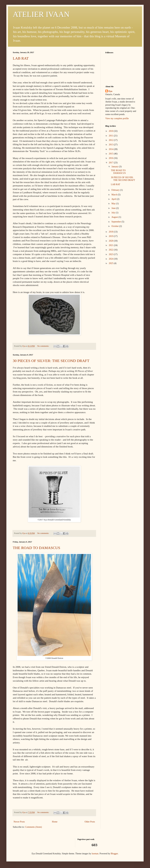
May (114, 204)
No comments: (43, 346)
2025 (111, 263)
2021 (111, 245)
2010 (111, 131)
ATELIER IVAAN (41, 14)
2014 (111, 149)
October (115, 226)
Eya (110, 91)
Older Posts (90, 822)
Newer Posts (19, 822)
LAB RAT (21, 58)
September (116, 222)
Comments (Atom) (33, 827)
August (115, 217)
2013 (111, 145)
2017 (111, 163)
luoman (95, 854)
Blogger (114, 854)
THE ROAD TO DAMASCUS (36, 548)
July (114, 213)
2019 (111, 236)
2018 (111, 232)
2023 (111, 254)
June (114, 208)
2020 (111, 241)
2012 (111, 140)
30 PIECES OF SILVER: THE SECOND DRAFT (51, 361)
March (115, 195)
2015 (111, 154)
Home (55, 822)
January (115, 167)
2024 (111, 259)
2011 (111, 136)
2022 (111, 250)
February (116, 190)
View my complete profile (117, 118)
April (114, 199)
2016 (111, 158)
